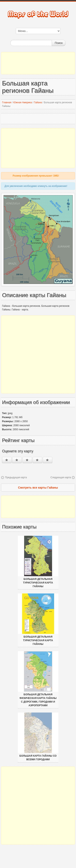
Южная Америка (23, 102)
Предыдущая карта (16, 477)
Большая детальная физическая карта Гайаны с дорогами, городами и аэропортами (38, 700)
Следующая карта (61, 477)
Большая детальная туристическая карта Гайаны (38, 583)
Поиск (59, 43)
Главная (7, 102)
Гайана (38, 102)
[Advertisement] (38, 63)
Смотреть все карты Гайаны (38, 488)
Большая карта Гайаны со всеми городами (38, 758)
